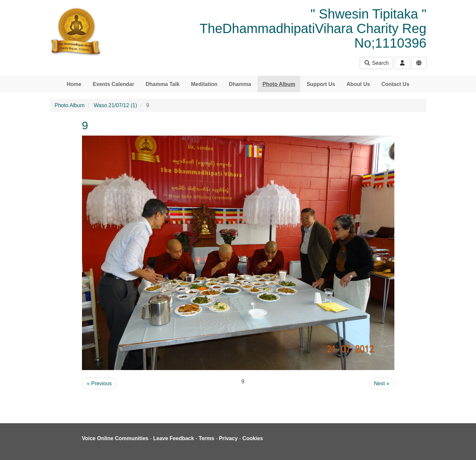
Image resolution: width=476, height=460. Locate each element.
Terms (206, 438)
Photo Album (279, 84)
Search (376, 63)
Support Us (321, 84)
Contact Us (395, 84)
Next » (381, 383)
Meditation (204, 84)
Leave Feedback (174, 438)
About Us (358, 84)
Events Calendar (114, 84)
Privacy (228, 438)
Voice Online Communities (115, 438)
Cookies (253, 438)
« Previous (99, 383)
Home (74, 84)
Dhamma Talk (162, 84)
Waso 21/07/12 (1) (116, 105)
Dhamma (240, 84)
